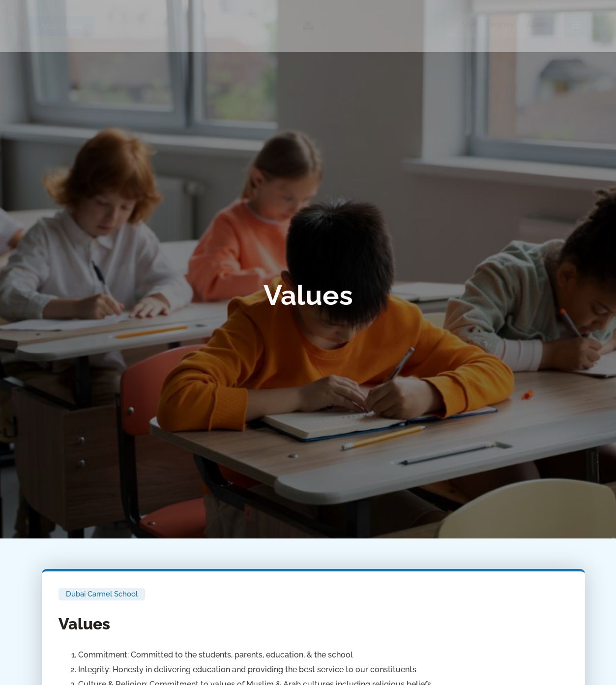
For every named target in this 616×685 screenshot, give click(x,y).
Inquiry (502, 25)
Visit (470, 25)
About (537, 25)
